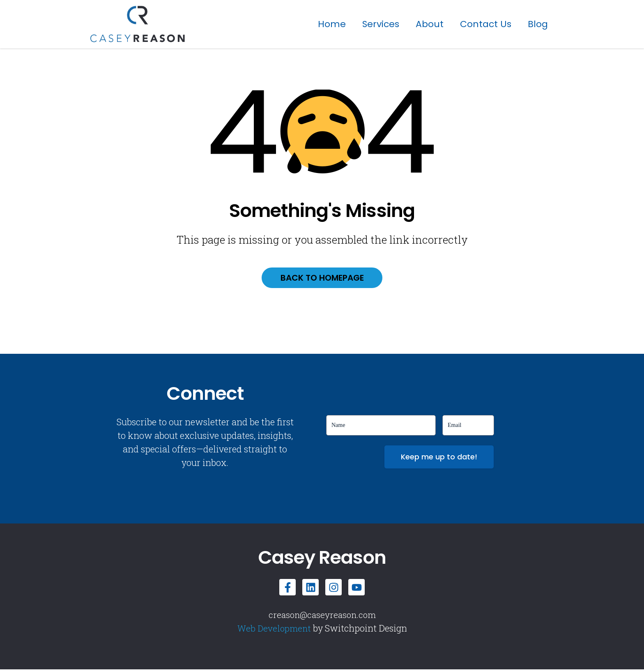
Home (332, 24)
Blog (538, 24)
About (430, 24)
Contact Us (486, 24)
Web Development (274, 630)
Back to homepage (322, 279)
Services (381, 24)
